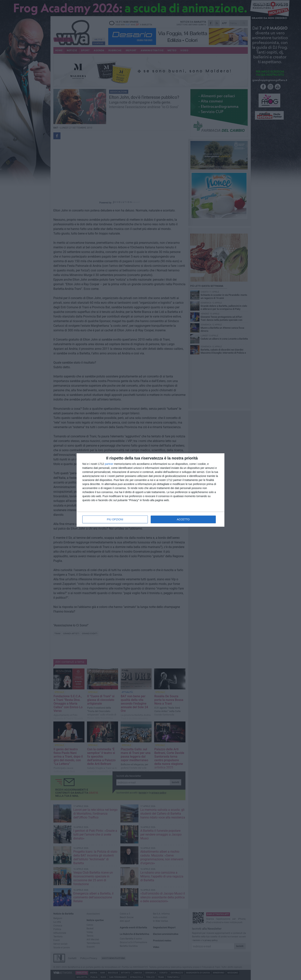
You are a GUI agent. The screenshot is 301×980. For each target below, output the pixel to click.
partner (109, 464)
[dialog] (150, 490)
